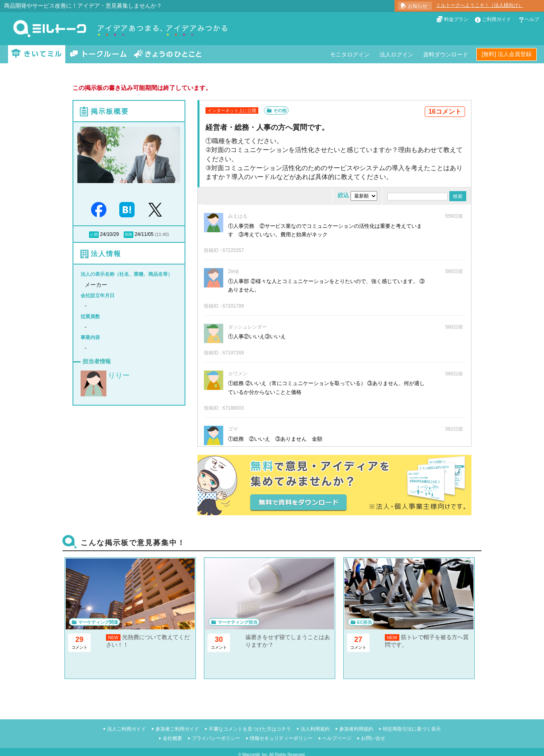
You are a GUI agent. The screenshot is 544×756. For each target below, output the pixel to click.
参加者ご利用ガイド (177, 729)
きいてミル (37, 54)
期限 (129, 234)
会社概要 (172, 738)
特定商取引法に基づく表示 (412, 729)
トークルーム (98, 54)
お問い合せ (373, 738)
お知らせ (417, 6)
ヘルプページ (337, 738)
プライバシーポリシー (216, 738)
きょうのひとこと (168, 54)
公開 (94, 234)
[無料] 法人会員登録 (507, 54)
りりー (119, 375)
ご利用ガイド (496, 19)
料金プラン (456, 19)
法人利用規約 (315, 729)
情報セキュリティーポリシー (281, 738)
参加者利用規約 (356, 729)
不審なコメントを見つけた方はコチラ (250, 729)
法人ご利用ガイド (127, 729)
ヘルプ (532, 19)
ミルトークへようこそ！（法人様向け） (480, 5)
